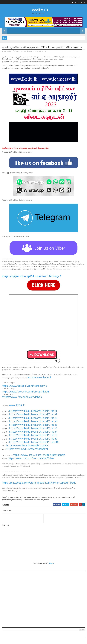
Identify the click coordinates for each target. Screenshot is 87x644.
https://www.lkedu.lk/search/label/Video (31, 459)
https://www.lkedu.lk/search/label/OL (28, 446)
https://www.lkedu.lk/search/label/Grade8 (33, 435)
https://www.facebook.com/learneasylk (24, 386)
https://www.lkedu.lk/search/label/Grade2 (33, 415)
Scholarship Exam (41, 51)
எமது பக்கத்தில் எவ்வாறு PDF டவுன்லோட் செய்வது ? (31, 276)
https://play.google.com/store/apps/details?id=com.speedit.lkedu (39, 483)
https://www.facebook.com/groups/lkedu (25, 392)
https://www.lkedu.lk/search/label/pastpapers (39, 455)
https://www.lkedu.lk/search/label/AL (27, 449)
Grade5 (32, 51)
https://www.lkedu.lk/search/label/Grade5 (33, 425)
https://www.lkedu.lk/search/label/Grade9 (33, 439)
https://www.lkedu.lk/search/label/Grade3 (33, 418)
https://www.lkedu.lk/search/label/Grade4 (33, 422)
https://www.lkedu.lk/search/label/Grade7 (33, 432)
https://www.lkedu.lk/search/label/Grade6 (33, 428)
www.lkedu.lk (40, 10)
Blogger (52, 563)
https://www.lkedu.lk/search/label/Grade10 (34, 442)
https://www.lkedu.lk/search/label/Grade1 (33, 411)
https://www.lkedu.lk (39, 378)
